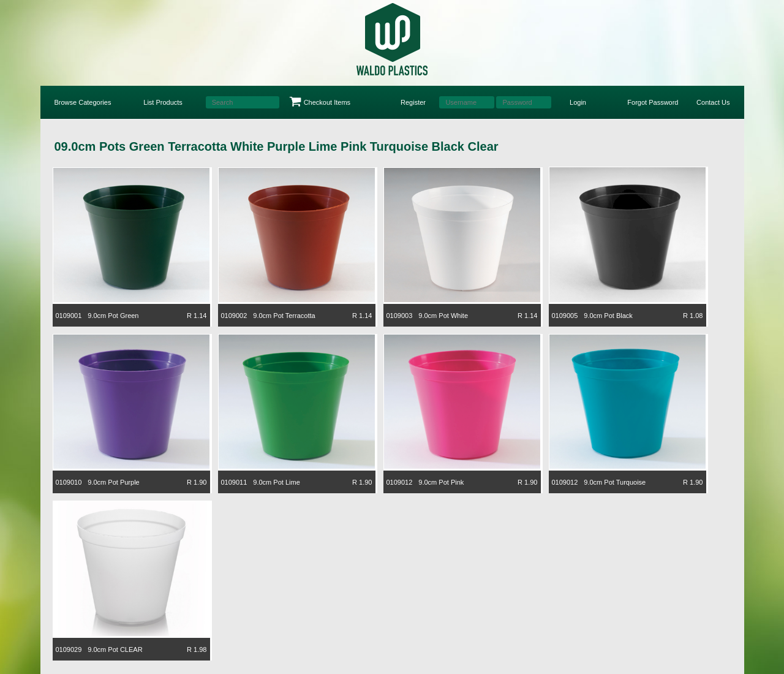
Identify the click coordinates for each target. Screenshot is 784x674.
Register (413, 102)
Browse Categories (83, 102)
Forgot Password (653, 102)
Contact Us (713, 102)
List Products (163, 102)
